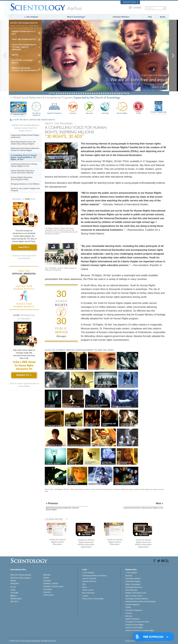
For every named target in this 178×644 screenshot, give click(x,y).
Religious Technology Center (136, 593)
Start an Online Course (134, 596)
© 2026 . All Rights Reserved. (32, 641)
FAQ (150, 17)
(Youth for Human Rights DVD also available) (24, 257)
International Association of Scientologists (140, 601)
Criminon (73, 108)
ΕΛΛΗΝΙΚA (47, 589)
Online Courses (88, 590)
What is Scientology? (76, 17)
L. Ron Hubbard (31, 17)
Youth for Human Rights (134, 628)
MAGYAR (47, 575)
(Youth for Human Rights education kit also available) (24, 385)
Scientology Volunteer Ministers (137, 599)
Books (163, 17)
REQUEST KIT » (24, 375)
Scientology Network (133, 578)
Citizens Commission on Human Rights (140, 630)
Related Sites (131, 2)
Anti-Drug (105, 108)
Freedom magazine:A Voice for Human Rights (25, 69)
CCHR (138, 108)
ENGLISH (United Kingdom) (21, 578)
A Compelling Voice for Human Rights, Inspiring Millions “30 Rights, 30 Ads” (24, 157)
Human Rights (122, 108)
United (15, 55)
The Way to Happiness (36, 108)
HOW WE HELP (21, 120)
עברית (13, 587)
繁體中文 (14, 596)
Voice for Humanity (89, 578)
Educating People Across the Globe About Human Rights (23, 143)
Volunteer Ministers (121, 17)
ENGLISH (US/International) (21, 575)
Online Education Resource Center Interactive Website (23, 172)
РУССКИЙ (14, 593)
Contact (85, 596)
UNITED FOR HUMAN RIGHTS (42, 120)
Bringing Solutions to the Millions (25, 184)
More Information (88, 593)
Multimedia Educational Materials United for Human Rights (25, 149)
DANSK (13, 581)
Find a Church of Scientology (93, 599)
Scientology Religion (133, 581)
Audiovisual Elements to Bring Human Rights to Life (24, 165)
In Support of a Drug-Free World (137, 622)
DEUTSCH (14, 601)
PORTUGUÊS (48, 595)
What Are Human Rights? (24, 39)
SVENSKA (47, 581)
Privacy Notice (131, 641)
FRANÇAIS (15, 584)
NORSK (46, 578)
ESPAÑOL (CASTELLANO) (53, 587)
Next (125, 93)
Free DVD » (24, 247)
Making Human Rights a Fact (23, 33)
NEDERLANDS (16, 599)
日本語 (13, 590)
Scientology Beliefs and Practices (94, 576)
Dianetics (129, 576)
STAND (128, 607)
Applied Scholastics (54, 108)
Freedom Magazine (158, 113)
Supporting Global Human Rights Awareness (25, 136)
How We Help (18, 115)
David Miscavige (131, 590)
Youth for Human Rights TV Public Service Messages (24, 47)
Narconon (89, 108)
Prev (53, 93)
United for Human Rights (134, 625)
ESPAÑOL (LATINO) (51, 584)
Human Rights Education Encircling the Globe (22, 178)
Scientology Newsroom (134, 587)
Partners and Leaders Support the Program (25, 190)
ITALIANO (47, 592)
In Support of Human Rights (22, 62)
